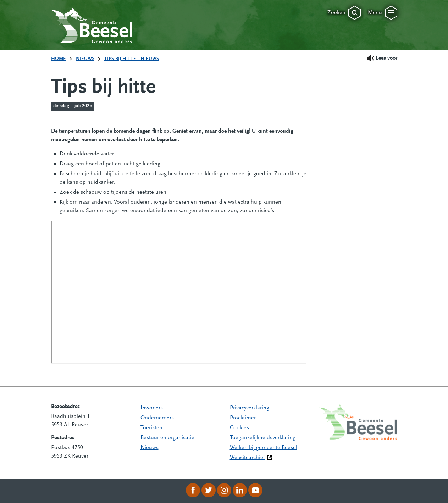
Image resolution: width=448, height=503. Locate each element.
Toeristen (151, 428)
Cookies (239, 428)
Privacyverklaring (250, 408)
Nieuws (150, 448)
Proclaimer (243, 418)
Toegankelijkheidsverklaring (263, 438)
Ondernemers (157, 418)
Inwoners (152, 408)
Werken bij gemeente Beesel (264, 448)
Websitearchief (247, 458)
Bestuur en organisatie (167, 438)
